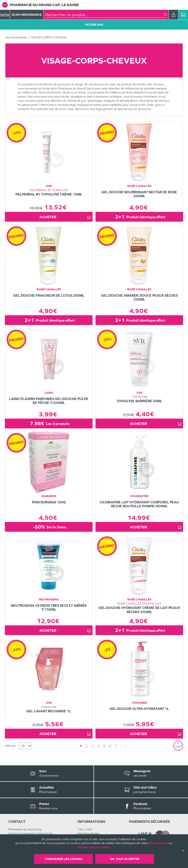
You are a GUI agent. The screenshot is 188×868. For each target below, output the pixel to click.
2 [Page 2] (87, 746)
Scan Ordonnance (27, 15)
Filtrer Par (94, 25)
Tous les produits (16, 37)
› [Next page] (121, 746)
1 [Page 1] (81, 746)
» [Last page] (126, 746)
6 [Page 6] (110, 746)
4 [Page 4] (98, 746)
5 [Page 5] (104, 746)
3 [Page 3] (93, 746)
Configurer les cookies (64, 859)
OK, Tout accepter (125, 859)
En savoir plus (159, 843)
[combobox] (105, 15)
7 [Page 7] (116, 746)
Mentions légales (89, 834)
